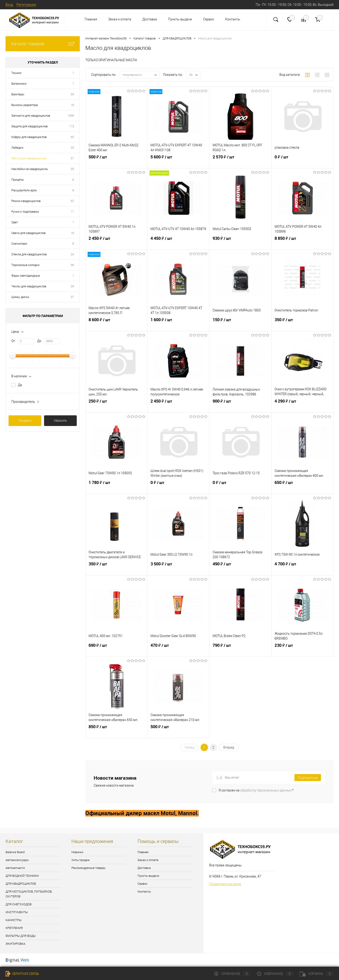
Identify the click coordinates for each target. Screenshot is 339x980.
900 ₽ (240, 406)
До (39, 341)
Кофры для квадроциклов (29, 137)
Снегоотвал (19, 244)
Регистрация (26, 5)
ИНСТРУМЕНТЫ (17, 912)
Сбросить (60, 421)
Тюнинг (16, 73)
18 (72, 105)
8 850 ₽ (302, 243)
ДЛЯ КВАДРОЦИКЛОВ (21, 884)
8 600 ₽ (116, 324)
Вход (9, 5)
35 (72, 148)
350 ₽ (302, 324)
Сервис (209, 19)
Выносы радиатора (25, 105)
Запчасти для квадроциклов (31, 116)
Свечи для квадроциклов (28, 233)
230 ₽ (302, 650)
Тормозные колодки (25, 265)
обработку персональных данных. (266, 790)
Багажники (19, 84)
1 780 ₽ (116, 487)
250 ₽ (116, 406)
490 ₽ (240, 569)
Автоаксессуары (17, 860)
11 (72, 212)
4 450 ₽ (178, 243)
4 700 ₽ (302, 569)
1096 (71, 116)
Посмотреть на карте (225, 884)
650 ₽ (302, 487)
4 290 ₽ (302, 406)
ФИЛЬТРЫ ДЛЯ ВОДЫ (21, 936)
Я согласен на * (256, 790)
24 (72, 254)
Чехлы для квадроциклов (29, 286)
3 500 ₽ (178, 569)
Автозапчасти (15, 868)
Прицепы (18, 180)
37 (72, 297)
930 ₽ (240, 243)
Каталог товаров (43, 44)
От (13, 341)
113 (72, 126)
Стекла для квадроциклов (29, 254)
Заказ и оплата (120, 19)
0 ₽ (302, 162)
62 (72, 201)
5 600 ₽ (178, 162)
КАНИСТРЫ (14, 920)
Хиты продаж (81, 860)
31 (72, 158)
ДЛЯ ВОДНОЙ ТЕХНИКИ (22, 876)
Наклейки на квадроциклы (30, 169)
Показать (25, 421)
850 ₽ (116, 731)
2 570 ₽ (240, 162)
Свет (15, 222)
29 (72, 286)
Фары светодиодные (26, 276)
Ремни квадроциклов (26, 201)
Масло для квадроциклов (29, 158)
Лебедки (17, 148)
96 (72, 265)
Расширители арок (24, 190)
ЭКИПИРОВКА (15, 944)
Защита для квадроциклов (29, 126)
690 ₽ (116, 650)
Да (20, 385)
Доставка (150, 19)
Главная (91, 19)
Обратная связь (22, 974)
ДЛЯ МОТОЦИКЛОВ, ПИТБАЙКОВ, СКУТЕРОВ (29, 894)
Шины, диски (20, 297)
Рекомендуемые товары (88, 868)
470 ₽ (178, 650)
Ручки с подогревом (25, 212)
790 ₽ (240, 650)
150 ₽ (240, 324)
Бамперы (18, 94)
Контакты (233, 19)
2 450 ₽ (116, 243)
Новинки (77, 852)
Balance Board (15, 852)
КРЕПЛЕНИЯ (14, 928)
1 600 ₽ (178, 324)
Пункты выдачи (180, 19)
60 (72, 137)
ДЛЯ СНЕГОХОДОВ (19, 904)
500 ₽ (116, 162)
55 (72, 94)
